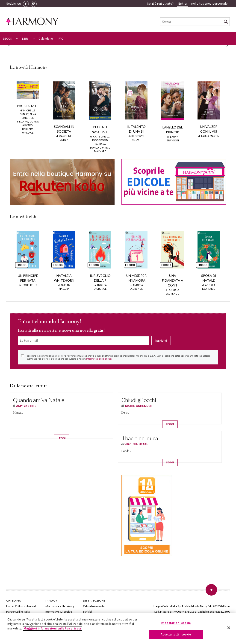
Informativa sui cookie (58, 612)
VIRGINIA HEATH (136, 444)
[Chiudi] (229, 628)
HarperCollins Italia (18, 612)
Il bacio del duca (140, 438)
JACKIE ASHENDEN (139, 406)
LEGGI (62, 438)
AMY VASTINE (26, 406)
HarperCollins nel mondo (22, 606)
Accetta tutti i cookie (176, 634)
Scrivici (87, 612)
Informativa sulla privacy (99, 359)
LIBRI (25, 39)
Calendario (46, 39)
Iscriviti (161, 341)
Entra (182, 4)
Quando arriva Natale (39, 400)
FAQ (61, 39)
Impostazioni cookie (176, 623)
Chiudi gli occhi (139, 400)
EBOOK (7, 39)
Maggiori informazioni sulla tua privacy (53, 628)
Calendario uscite (94, 606)
